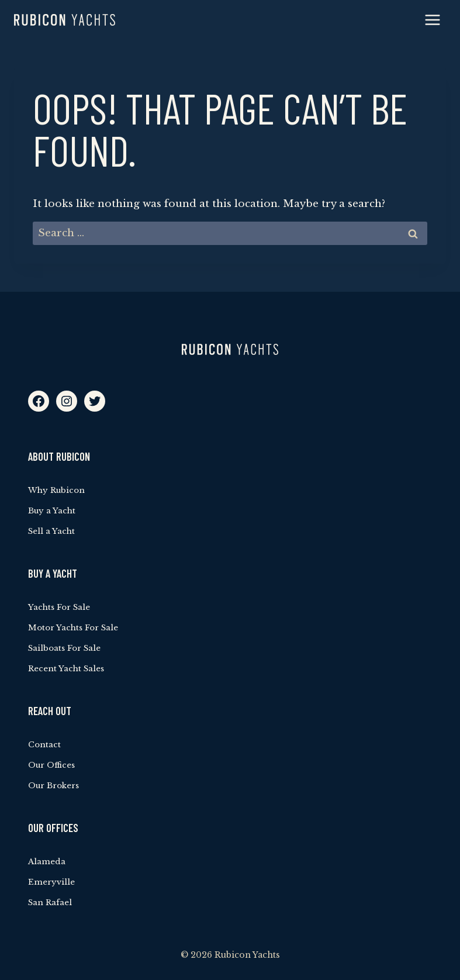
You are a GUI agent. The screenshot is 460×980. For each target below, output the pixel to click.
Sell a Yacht (51, 531)
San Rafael (50, 903)
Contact (44, 745)
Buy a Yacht (52, 511)
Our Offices (51, 765)
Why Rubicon (56, 490)
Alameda (47, 862)
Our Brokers (53, 786)
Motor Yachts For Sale (73, 628)
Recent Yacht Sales (66, 669)
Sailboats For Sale (64, 648)
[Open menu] (432, 20)
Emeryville (51, 882)
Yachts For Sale (59, 607)
